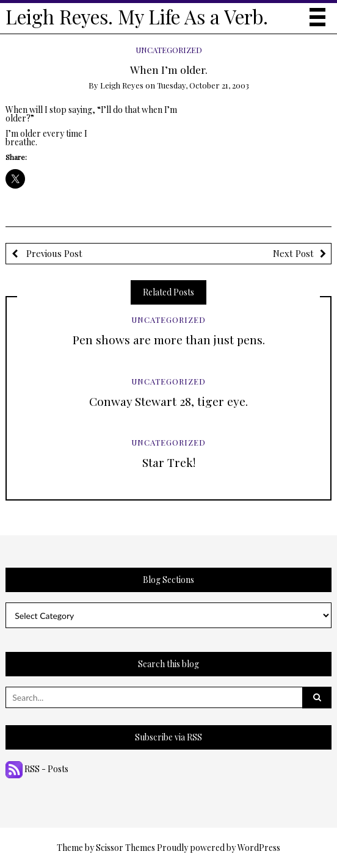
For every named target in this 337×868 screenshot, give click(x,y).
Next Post (293, 253)
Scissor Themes (125, 848)
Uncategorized (169, 50)
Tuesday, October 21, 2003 (203, 85)
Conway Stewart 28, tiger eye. (168, 401)
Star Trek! (169, 462)
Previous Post (53, 253)
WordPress (259, 848)
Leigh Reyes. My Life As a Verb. (137, 16)
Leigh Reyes (122, 85)
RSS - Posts (37, 769)
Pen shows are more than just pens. (169, 339)
